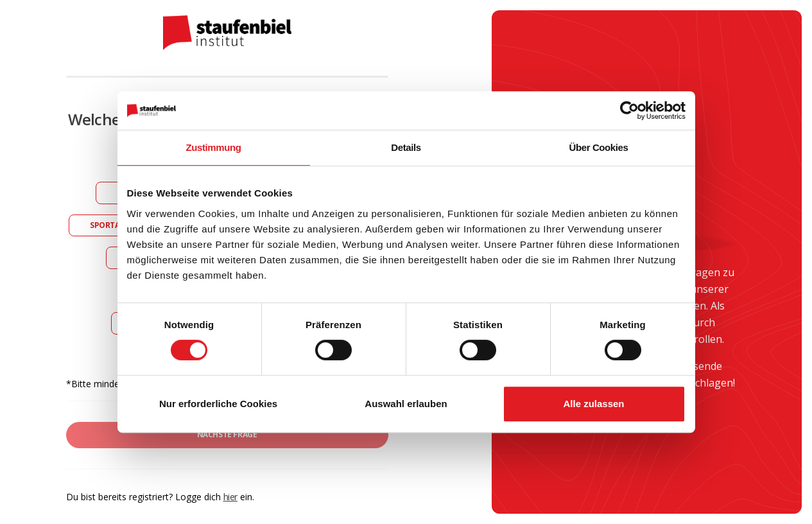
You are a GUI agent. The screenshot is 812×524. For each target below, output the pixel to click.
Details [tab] (406, 147)
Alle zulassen (593, 404)
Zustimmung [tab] (214, 147)
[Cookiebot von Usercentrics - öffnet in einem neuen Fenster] (629, 110)
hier (230, 497)
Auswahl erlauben (406, 404)
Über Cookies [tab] (599, 147)
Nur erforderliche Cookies (218, 404)
